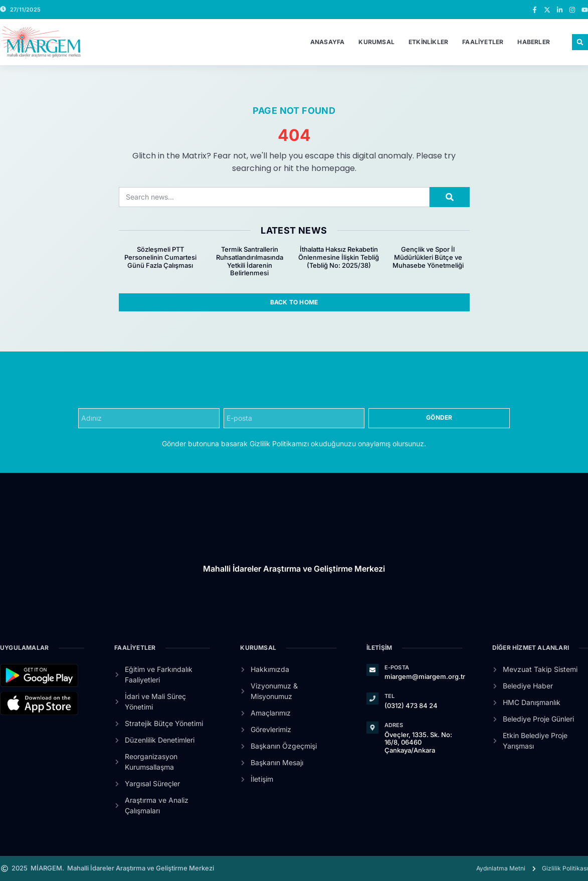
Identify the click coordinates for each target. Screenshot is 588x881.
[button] (580, 42)
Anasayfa (328, 42)
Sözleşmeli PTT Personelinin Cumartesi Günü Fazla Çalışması (160, 257)
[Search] (450, 197)
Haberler (534, 42)
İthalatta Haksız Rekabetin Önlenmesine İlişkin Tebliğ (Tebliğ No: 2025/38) (339, 257)
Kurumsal (376, 42)
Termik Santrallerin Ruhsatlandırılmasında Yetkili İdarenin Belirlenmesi (250, 261)
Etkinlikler (428, 42)
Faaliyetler (483, 42)
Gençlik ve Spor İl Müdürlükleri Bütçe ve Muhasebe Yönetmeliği (428, 257)
